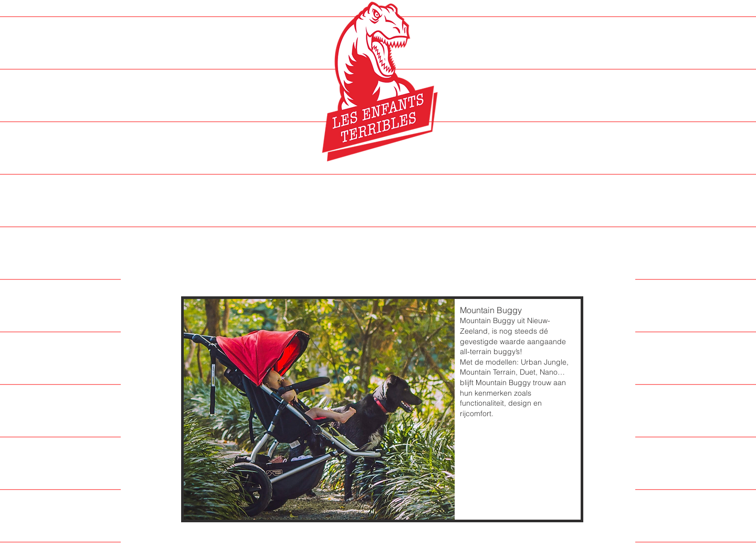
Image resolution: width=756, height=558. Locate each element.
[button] (382, 409)
